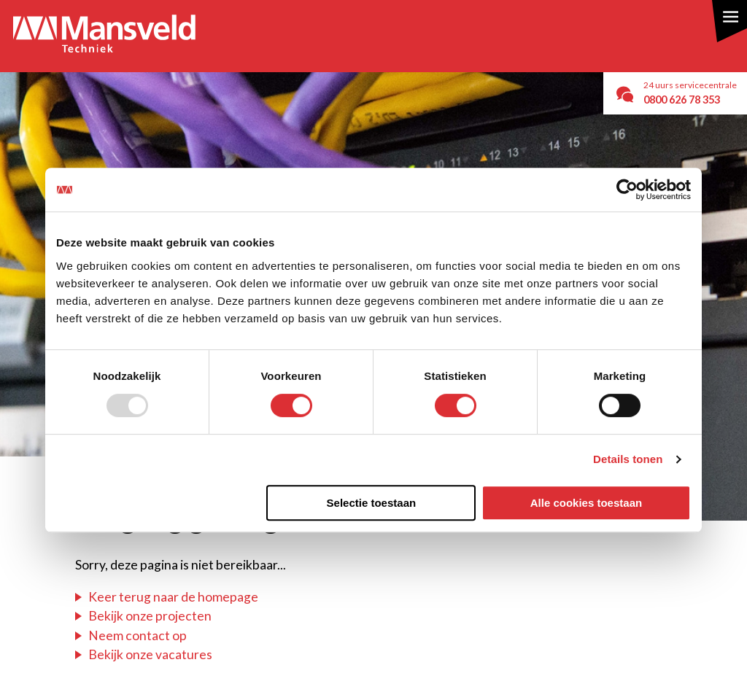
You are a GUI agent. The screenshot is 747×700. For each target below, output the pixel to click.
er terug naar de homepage (181, 597)
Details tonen (628, 459)
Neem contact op (138, 635)
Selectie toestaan (372, 503)
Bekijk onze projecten (150, 616)
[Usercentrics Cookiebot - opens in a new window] (627, 190)
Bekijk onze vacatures (150, 654)
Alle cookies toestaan (586, 503)
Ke (96, 597)
